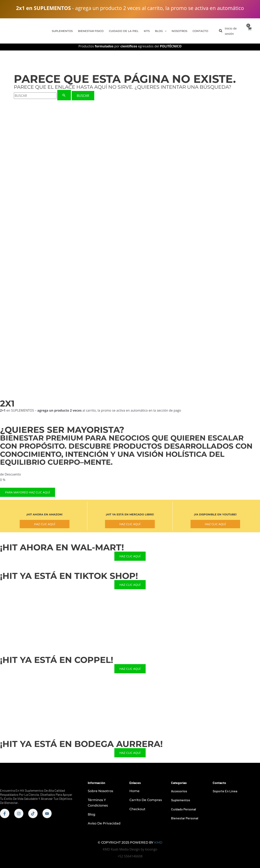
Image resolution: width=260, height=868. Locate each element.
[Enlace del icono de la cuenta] (234, 31)
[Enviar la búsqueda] (64, 95)
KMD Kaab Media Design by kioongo (130, 849)
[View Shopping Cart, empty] (249, 31)
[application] (165, 31)
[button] (221, 31)
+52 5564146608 (130, 856)
